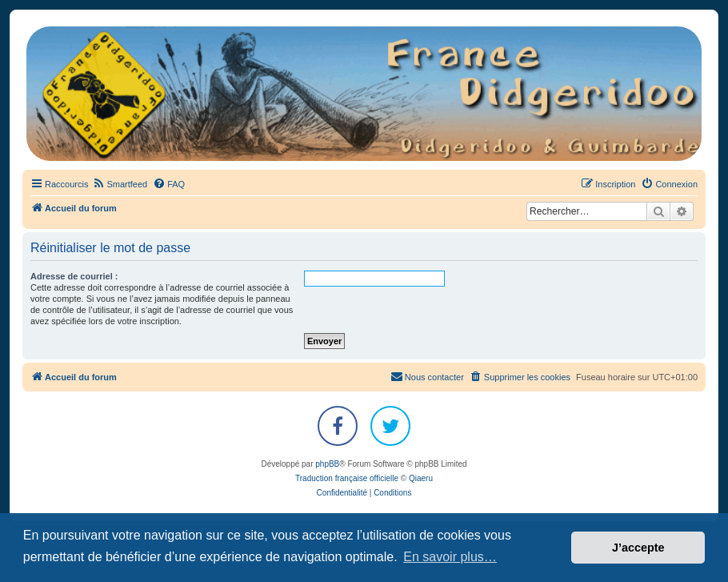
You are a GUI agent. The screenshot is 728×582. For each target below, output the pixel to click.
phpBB (327, 464)
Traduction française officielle (347, 478)
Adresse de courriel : (74, 276)
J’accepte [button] (638, 548)
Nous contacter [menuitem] (427, 376)
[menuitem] (120, 184)
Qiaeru (421, 478)
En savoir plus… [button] (450, 557)
